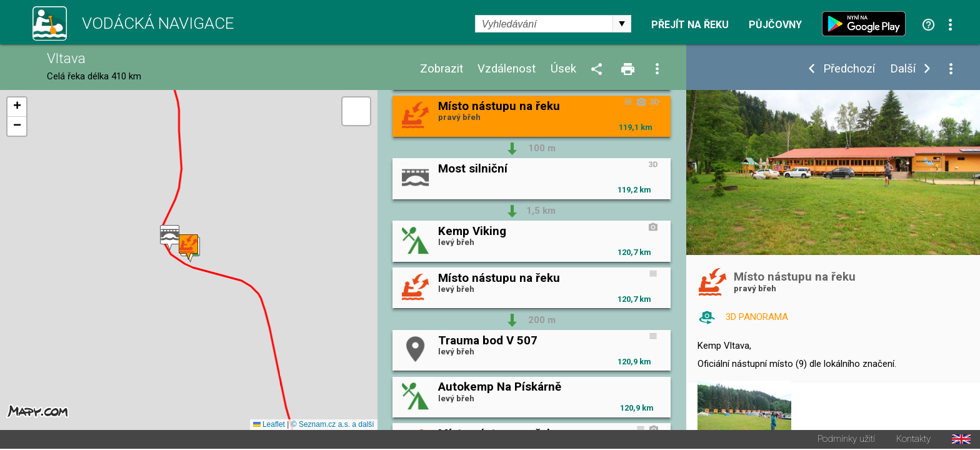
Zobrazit (442, 69)
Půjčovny (775, 25)
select (622, 24)
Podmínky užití (846, 440)
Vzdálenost (507, 69)
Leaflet (269, 426)
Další (903, 69)
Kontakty (913, 440)
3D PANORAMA (757, 317)
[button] (170, 238)
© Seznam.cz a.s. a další (333, 426)
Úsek (563, 69)
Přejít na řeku (690, 25)
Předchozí (849, 69)
